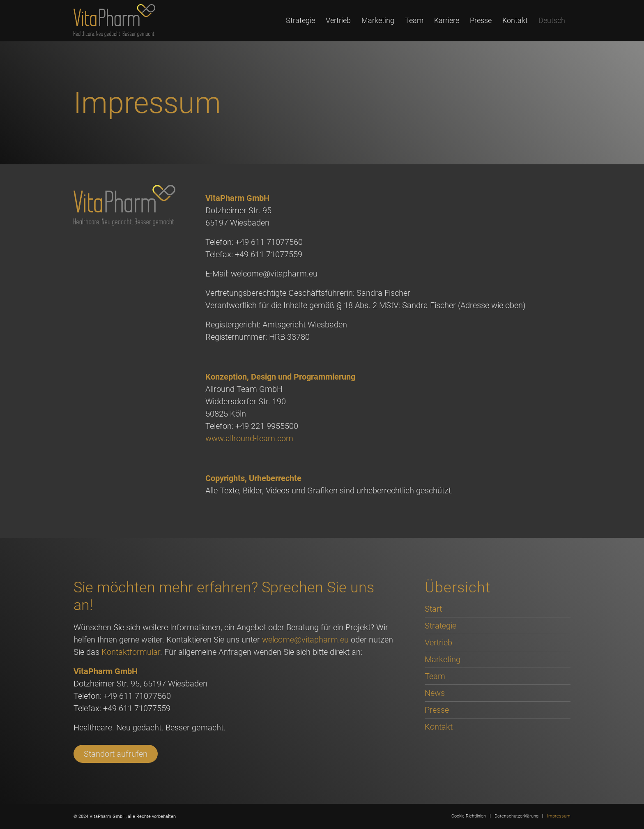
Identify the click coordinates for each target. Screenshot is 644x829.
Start (433, 609)
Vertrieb (438, 642)
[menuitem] (300, 21)
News (435, 693)
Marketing (443, 659)
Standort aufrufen (116, 754)
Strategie (440, 626)
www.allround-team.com (249, 438)
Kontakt (439, 727)
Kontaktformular (131, 652)
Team (435, 676)
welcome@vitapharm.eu (305, 640)
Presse (437, 710)
